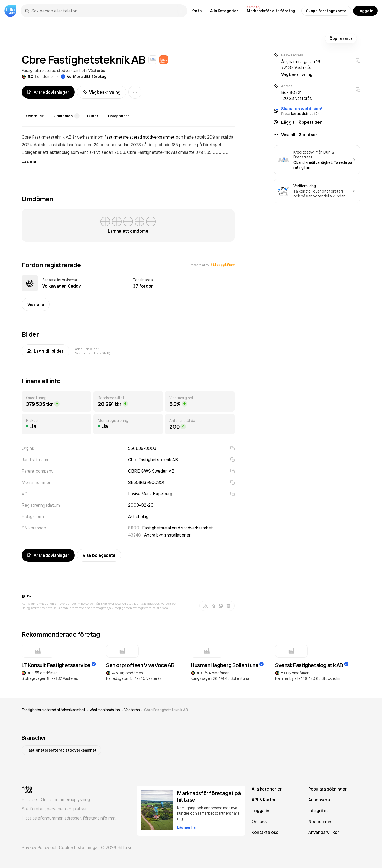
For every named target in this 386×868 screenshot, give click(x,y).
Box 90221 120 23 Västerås (296, 95)
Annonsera (319, 800)
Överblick (35, 116)
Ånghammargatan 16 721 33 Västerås (301, 64)
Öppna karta (341, 38)
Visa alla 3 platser (299, 135)
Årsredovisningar (48, 92)
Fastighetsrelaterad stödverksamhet (53, 71)
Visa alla (36, 304)
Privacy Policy (35, 847)
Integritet (318, 811)
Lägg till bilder (46, 351)
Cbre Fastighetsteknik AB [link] (166, 710)
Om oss (259, 821)
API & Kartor (264, 800)
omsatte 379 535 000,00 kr (206, 152)
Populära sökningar (327, 789)
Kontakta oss (265, 832)
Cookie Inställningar (79, 847)
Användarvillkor (324, 832)
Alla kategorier (267, 789)
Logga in (365, 11)
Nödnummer (321, 821)
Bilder (93, 116)
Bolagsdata (119, 116)
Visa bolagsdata (99, 555)
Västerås (97, 71)
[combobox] (107, 11)
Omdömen (67, 116)
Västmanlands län (105, 710)
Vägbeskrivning (102, 92)
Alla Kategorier (224, 11)
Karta (197, 11)
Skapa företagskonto (326, 11)
